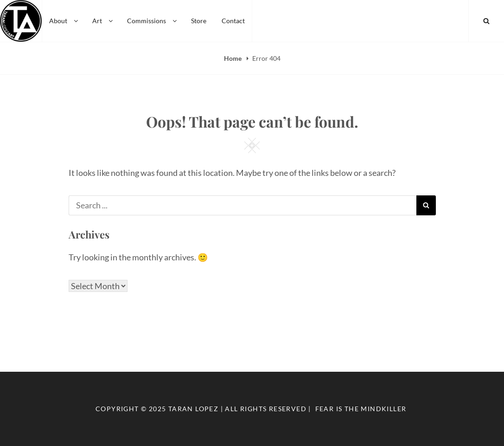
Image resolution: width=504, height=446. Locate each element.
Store (199, 21)
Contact (233, 21)
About (64, 21)
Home (233, 58)
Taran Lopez (193, 409)
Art (103, 21)
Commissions (153, 21)
